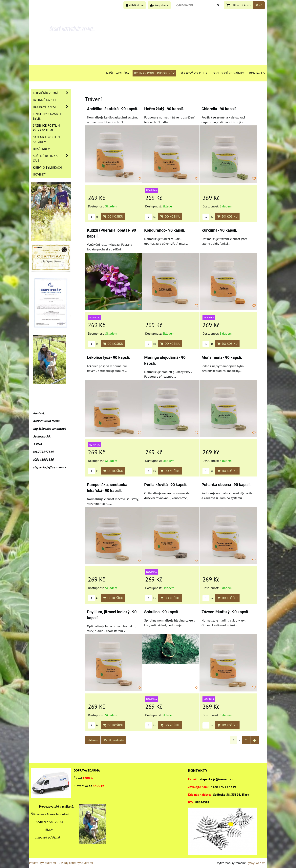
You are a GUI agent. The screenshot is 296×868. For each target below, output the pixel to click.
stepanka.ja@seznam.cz (216, 779)
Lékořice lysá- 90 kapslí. (108, 358)
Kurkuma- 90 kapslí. (219, 230)
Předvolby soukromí (42, 863)
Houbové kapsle (52, 107)
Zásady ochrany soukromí (76, 863)
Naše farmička (118, 73)
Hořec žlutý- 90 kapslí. (164, 109)
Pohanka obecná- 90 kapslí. (226, 485)
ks (93, 217)
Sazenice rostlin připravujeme (46, 128)
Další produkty (114, 740)
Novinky (39, 174)
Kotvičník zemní (52, 93)
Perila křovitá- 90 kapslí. (166, 485)
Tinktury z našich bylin (47, 116)
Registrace (159, 5)
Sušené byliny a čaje (52, 158)
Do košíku (113, 216)
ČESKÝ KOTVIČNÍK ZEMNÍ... (72, 29)
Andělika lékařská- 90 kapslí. (113, 109)
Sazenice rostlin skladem (46, 139)
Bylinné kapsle (45, 100)
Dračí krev (41, 149)
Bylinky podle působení (154, 73)
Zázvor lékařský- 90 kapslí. (225, 612)
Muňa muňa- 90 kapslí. (222, 358)
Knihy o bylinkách (47, 167)
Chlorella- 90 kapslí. (219, 109)
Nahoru (93, 740)
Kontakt (257, 73)
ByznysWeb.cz (256, 863)
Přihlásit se (135, 5)
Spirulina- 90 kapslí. (162, 612)
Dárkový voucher (194, 73)
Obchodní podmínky (228, 73)
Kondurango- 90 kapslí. (165, 230)
